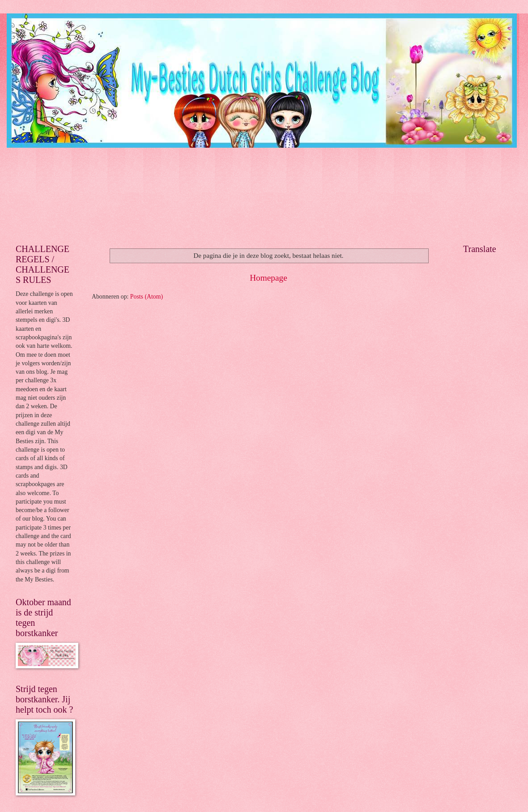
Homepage (268, 278)
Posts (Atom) (147, 297)
